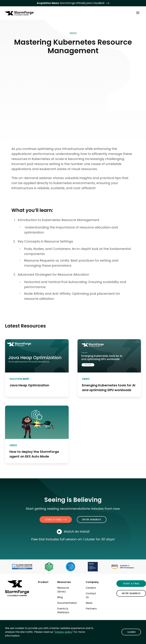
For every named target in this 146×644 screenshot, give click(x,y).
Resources (64, 582)
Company (92, 582)
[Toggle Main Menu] (138, 13)
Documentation (67, 603)
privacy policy (64, 632)
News (89, 603)
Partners (91, 609)
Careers (91, 588)
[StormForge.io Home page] (19, 13)
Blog (60, 597)
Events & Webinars (63, 610)
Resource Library (63, 590)
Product (43, 582)
